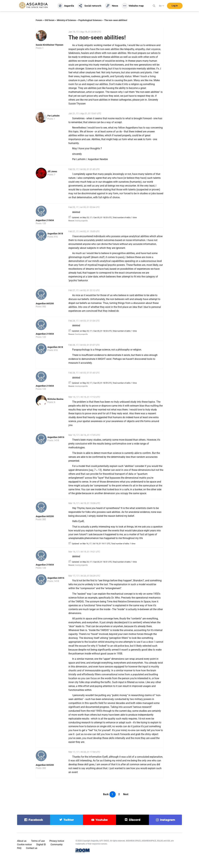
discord (135, 820)
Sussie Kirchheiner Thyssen (50, 45)
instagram (168, 820)
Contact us (32, 848)
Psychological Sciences (90, 20)
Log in (175, 6)
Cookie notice (24, 844)
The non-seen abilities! (116, 20)
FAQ (19, 848)
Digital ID (41, 844)
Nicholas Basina (55, 399)
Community (57, 844)
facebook (36, 820)
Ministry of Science (66, 20)
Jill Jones (52, 171)
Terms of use (38, 841)
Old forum (50, 20)
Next (126, 794)
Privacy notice (57, 841)
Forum (39, 20)
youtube (102, 820)
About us (22, 841)
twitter (69, 820)
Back (106, 794)
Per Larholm (53, 116)
